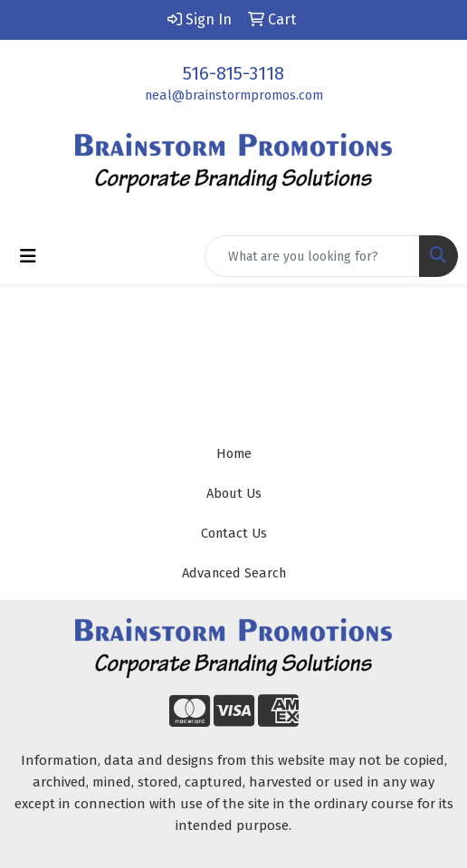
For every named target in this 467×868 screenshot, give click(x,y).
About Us (234, 493)
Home (234, 453)
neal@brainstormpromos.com (234, 95)
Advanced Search (234, 573)
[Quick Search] (312, 256)
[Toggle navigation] (28, 256)
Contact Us (234, 533)
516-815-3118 (233, 73)
